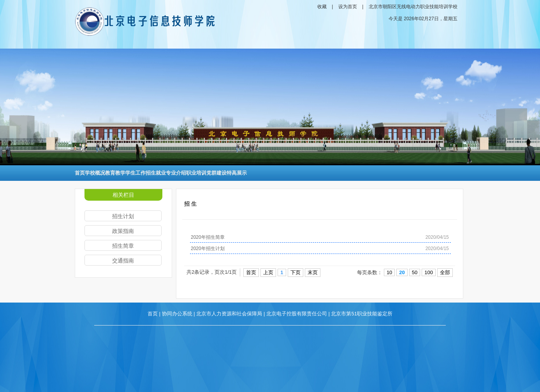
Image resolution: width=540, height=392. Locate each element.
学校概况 (95, 173)
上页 (268, 272)
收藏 (322, 7)
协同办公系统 (177, 314)
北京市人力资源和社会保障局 (229, 314)
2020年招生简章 (208, 237)
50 (415, 272)
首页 (80, 173)
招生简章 (123, 246)
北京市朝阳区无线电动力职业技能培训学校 (413, 7)
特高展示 (237, 173)
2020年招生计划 (208, 248)
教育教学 (115, 173)
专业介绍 (176, 173)
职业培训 (196, 173)
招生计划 (123, 216)
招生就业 (156, 173)
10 (389, 272)
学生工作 (135, 173)
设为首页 (348, 7)
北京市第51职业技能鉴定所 (361, 314)
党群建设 (216, 173)
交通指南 (123, 261)
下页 (296, 272)
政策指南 (123, 231)
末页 (313, 272)
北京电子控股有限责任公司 (297, 314)
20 (402, 272)
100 (429, 272)
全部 (445, 272)
